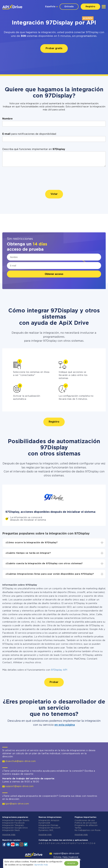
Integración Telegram (13, 825)
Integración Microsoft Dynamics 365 (49, 829)
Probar (54, 682)
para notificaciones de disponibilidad (29, 134)
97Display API (59, 670)
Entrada (69, 7)
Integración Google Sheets (16, 820)
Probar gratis (54, 48)
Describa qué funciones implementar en (34, 149)
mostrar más (9, 835)
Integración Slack (11, 830)
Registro (90, 7)
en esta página (65, 725)
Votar (54, 194)
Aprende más (41, 865)
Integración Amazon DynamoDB (49, 822)
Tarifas (78, 828)
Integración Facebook (13, 823)
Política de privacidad (86, 823)
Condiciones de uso (85, 820)
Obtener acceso (54, 274)
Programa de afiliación (86, 825)
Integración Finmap (48, 825)
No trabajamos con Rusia (87, 830)
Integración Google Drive (15, 828)
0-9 (93, 843)
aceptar (71, 863)
